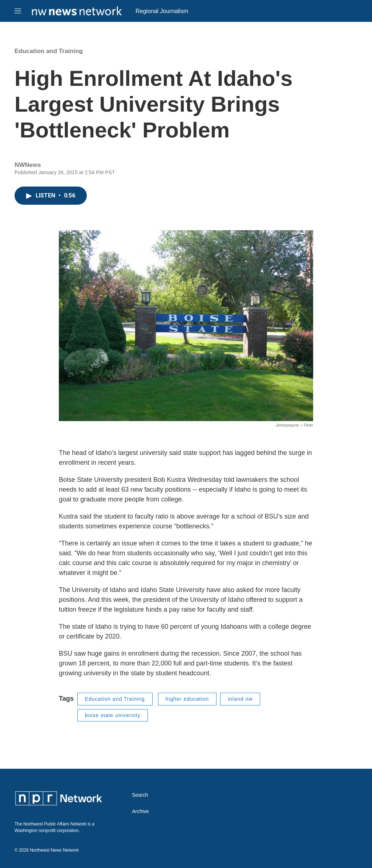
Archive (140, 811)
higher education (187, 699)
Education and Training (49, 51)
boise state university (113, 715)
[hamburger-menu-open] (18, 11)
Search (140, 795)
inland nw (240, 699)
